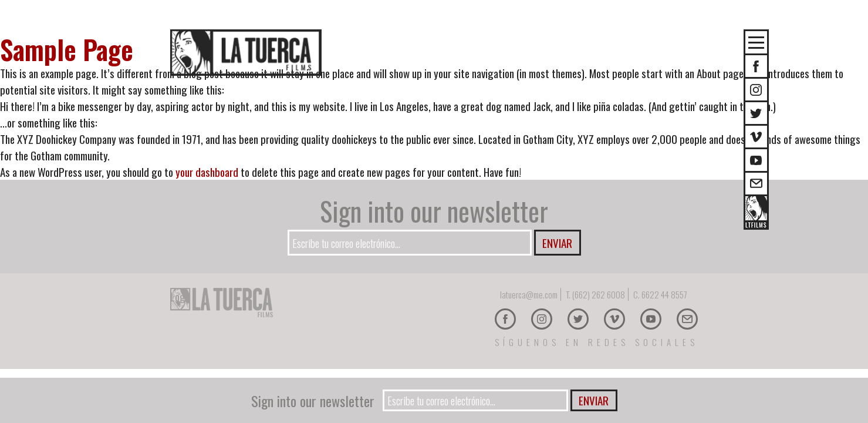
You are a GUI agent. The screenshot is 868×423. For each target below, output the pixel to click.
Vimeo (756, 137)
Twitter (756, 113)
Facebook (505, 319)
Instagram (756, 90)
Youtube (756, 160)
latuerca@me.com (529, 294)
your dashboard (207, 172)
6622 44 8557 (664, 294)
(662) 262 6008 (599, 294)
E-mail (756, 184)
